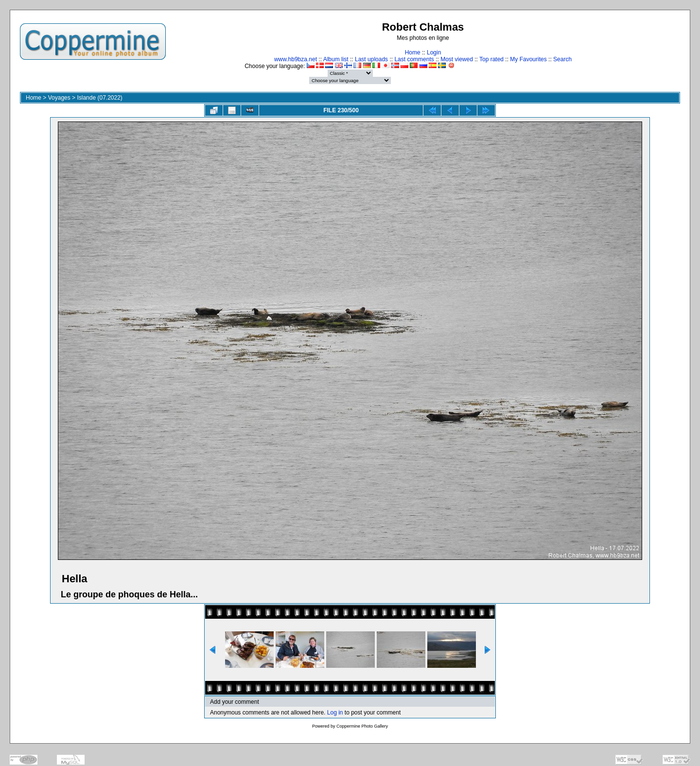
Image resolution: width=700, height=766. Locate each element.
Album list (336, 59)
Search (562, 59)
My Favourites (528, 59)
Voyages (59, 98)
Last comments (414, 59)
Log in (335, 713)
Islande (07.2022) (99, 98)
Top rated (491, 59)
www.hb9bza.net (296, 59)
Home (413, 52)
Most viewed (457, 59)
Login (434, 52)
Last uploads (371, 59)
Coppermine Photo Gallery (362, 726)
